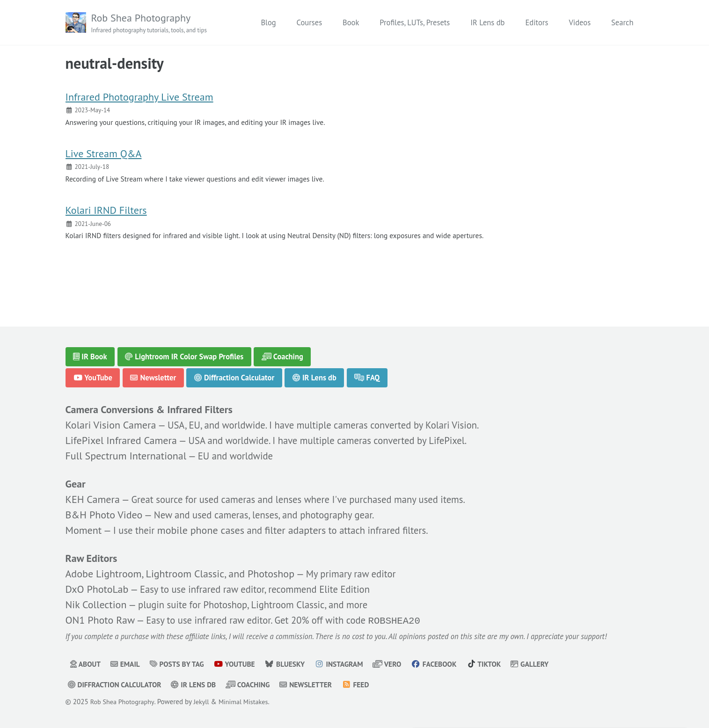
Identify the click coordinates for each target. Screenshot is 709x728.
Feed (369, 684)
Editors (537, 22)
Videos (580, 22)
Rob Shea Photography (153, 23)
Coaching (283, 353)
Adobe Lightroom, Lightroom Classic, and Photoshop (180, 572)
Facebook (450, 664)
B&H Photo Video (104, 512)
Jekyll (206, 702)
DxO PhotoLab (97, 588)
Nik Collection (96, 603)
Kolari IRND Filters (106, 218)
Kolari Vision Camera (111, 422)
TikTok (502, 664)
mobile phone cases (205, 528)
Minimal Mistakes (250, 702)
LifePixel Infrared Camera (121, 437)
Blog (268, 22)
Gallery (549, 664)
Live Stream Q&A (104, 159)
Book (351, 22)
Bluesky (294, 664)
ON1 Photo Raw (100, 619)
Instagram (351, 664)
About (86, 664)
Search (622, 22)
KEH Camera (93, 497)
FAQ (368, 374)
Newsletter (153, 374)
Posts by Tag (181, 664)
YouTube (93, 374)
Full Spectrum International (126, 453)
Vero (401, 664)
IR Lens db (487, 22)
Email (127, 664)
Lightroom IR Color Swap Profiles (184, 353)
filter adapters (301, 528)
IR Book (90, 353)
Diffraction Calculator (234, 374)
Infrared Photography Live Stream (139, 100)
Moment (84, 528)
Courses (309, 22)
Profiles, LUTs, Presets (415, 22)
